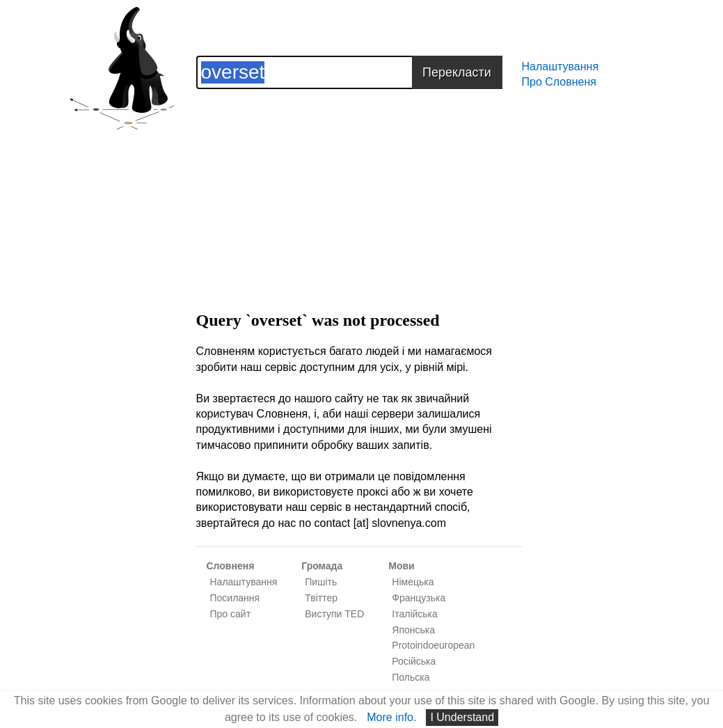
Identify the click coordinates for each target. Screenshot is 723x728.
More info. (391, 717)
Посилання (235, 598)
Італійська (415, 614)
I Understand (462, 717)
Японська (413, 630)
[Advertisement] (359, 187)
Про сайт (231, 614)
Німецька (413, 582)
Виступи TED (334, 614)
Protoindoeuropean (433, 645)
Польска (411, 677)
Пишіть (321, 582)
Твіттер (321, 598)
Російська (414, 661)
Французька (419, 598)
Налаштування (561, 66)
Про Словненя (559, 82)
